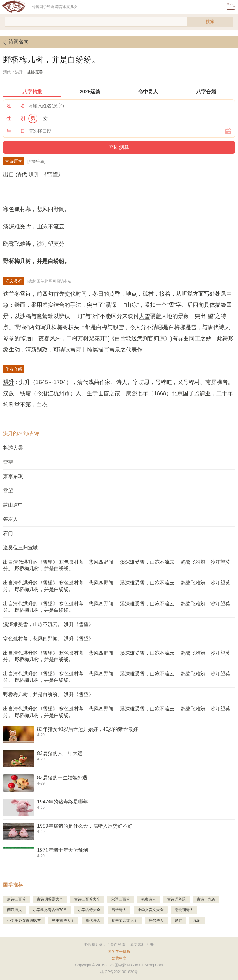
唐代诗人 (156, 920)
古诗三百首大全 (87, 899)
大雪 (144, 316)
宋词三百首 (121, 899)
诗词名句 (14, 42)
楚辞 (178, 920)
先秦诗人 (148, 899)
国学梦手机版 (119, 951)
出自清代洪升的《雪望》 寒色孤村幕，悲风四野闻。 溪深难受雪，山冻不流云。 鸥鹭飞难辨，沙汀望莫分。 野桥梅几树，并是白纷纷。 (117, 565)
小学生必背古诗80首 (24, 920)
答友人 (11, 519)
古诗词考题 (176, 899)
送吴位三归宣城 (20, 548)
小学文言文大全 (151, 910)
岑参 (9, 338)
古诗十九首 (206, 899)
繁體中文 (119, 958)
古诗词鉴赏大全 (50, 899)
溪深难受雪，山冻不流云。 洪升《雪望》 (48, 624)
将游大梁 (13, 448)
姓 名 (16, 106)
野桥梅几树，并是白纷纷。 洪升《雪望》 (48, 694)
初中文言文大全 (125, 920)
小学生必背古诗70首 (50, 910)
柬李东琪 (13, 476)
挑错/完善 (35, 72)
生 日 (16, 131)
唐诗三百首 (16, 899)
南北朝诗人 (184, 910)
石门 (8, 533)
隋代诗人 (93, 920)
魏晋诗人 (119, 910)
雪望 (8, 462)
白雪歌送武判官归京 (140, 338)
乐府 (197, 920)
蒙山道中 (13, 505)
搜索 (210, 21)
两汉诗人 (15, 910)
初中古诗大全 (63, 920)
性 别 (16, 118)
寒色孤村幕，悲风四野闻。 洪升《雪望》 (48, 639)
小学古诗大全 (89, 910)
